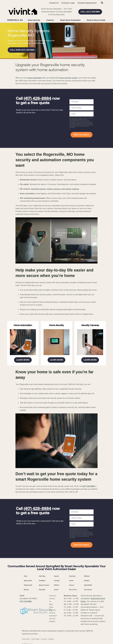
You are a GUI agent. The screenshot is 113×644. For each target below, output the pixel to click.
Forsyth (57, 581)
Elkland (87, 576)
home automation (35, 78)
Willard (57, 585)
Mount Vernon (44, 585)
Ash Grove (88, 590)
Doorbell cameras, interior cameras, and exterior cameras (55, 189)
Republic (42, 590)
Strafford (42, 581)
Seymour (72, 576)
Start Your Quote (82, 135)
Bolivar (26, 590)
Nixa (26, 576)
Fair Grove (73, 590)
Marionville (28, 581)
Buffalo (87, 581)
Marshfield (88, 585)
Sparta (56, 576)
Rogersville (28, 585)
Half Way (42, 576)
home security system (68, 78)
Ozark (56, 590)
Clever (71, 581)
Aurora (72, 585)
